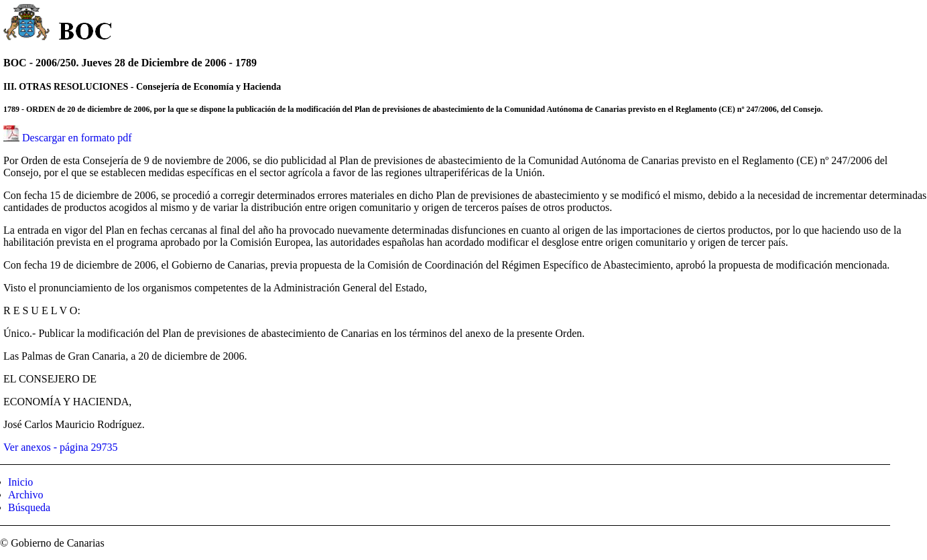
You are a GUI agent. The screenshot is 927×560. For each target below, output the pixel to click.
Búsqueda (29, 507)
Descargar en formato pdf (77, 138)
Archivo (25, 495)
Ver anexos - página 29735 (61, 447)
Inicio (20, 482)
